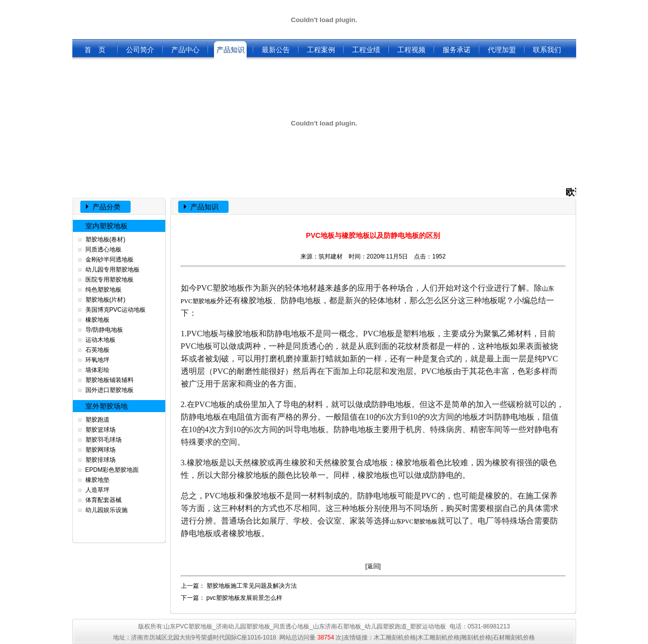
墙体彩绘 (97, 370)
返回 (373, 566)
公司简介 (140, 50)
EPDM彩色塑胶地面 (112, 470)
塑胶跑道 (97, 420)
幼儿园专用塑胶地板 (113, 270)
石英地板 (97, 350)
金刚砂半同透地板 (110, 260)
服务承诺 (457, 50)
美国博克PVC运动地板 (116, 310)
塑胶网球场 (100, 450)
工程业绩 (366, 50)
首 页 (95, 50)
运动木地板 (100, 340)
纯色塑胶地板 (103, 290)
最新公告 (276, 50)
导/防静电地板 (104, 330)
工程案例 (321, 50)
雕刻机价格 (476, 637)
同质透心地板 (103, 249)
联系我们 (547, 50)
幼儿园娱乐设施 (106, 510)
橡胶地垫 (97, 480)
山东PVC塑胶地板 (414, 522)
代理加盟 (502, 50)
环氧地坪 (97, 360)
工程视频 (411, 50)
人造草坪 (97, 490)
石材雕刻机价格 (514, 637)
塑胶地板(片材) (105, 300)
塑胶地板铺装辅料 (110, 380)
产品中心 (185, 50)
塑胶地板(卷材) (105, 239)
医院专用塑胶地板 (110, 280)
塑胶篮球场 (100, 430)
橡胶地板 (97, 320)
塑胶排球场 (100, 460)
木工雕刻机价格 (395, 637)
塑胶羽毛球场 (103, 440)
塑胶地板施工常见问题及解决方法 (252, 586)
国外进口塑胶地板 (110, 390)
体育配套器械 (103, 500)
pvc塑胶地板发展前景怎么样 (244, 598)
